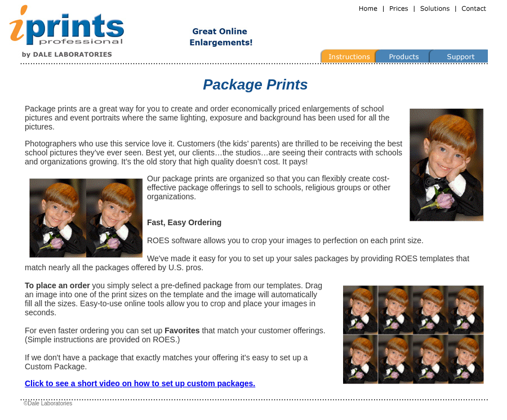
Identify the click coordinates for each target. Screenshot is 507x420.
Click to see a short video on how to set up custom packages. (140, 383)
